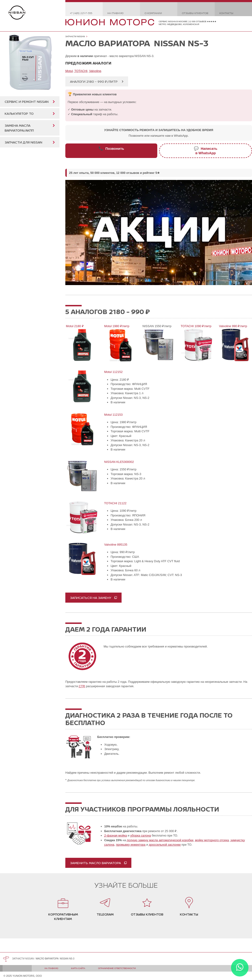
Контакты (226, 13)
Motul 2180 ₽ (75, 326)
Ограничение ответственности (117, 968)
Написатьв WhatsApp (206, 151)
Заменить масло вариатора (95, 863)
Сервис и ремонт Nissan (27, 102)
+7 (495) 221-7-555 (81, 13)
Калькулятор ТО (19, 113)
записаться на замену (91, 598)
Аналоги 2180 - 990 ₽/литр (94, 81)
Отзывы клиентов (195, 13)
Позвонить (111, 148)
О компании (153, 13)
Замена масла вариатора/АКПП (19, 128)
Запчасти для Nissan (23, 142)
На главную (115, 13)
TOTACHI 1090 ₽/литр (196, 326)
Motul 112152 (113, 372)
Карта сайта (78, 968)
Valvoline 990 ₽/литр (233, 326)
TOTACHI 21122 (115, 503)
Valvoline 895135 (115, 545)
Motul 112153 (113, 415)
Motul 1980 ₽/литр (116, 326)
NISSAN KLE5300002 (119, 462)
